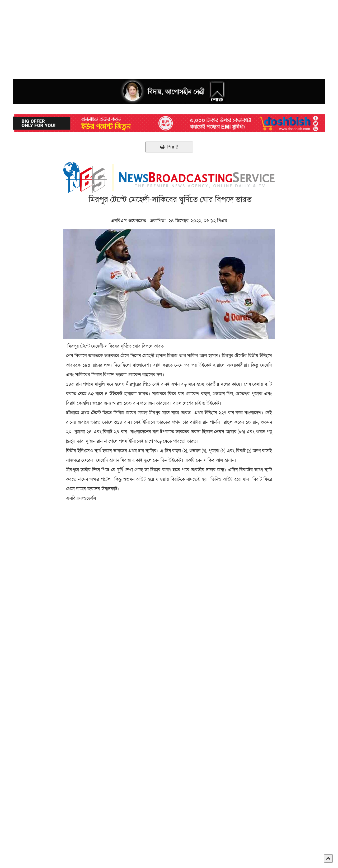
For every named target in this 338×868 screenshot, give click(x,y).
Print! (169, 147)
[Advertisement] (158, 37)
